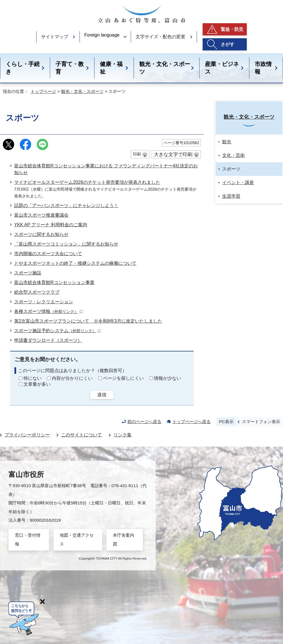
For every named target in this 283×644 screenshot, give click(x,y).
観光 (227, 142)
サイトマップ (55, 37)
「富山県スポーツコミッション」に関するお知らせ (66, 244)
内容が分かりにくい (72, 378)
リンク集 (123, 435)
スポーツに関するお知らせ (41, 234)
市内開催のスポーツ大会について (48, 254)
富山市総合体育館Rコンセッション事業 (54, 282)
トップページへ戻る (191, 422)
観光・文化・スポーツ (165, 68)
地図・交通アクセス (77, 539)
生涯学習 (231, 196)
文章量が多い (37, 384)
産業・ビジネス (222, 68)
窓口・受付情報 (28, 539)
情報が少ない (168, 378)
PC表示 (226, 422)
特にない (33, 378)
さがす (228, 44)
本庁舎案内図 (124, 539)
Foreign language (102, 35)
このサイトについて (82, 435)
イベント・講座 (238, 183)
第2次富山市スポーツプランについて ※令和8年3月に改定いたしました (88, 321)
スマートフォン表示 (261, 422)
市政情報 (263, 68)
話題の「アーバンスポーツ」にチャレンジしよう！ (66, 205)
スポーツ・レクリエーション (44, 302)
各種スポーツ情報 (49, 311)
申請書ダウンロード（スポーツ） (48, 340)
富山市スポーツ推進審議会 (41, 215)
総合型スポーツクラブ (37, 292)
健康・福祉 (111, 68)
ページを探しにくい (123, 378)
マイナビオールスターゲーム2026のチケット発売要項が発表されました (87, 182)
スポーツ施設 (28, 273)
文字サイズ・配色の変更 (160, 37)
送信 (102, 395)
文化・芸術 (233, 155)
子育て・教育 (70, 68)
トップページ (43, 91)
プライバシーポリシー (27, 435)
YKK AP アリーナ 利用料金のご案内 (51, 225)
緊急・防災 (232, 29)
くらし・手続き (23, 68)
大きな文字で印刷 (173, 154)
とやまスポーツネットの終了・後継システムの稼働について (75, 263)
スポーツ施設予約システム (58, 331)
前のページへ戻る (144, 422)
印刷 (137, 154)
